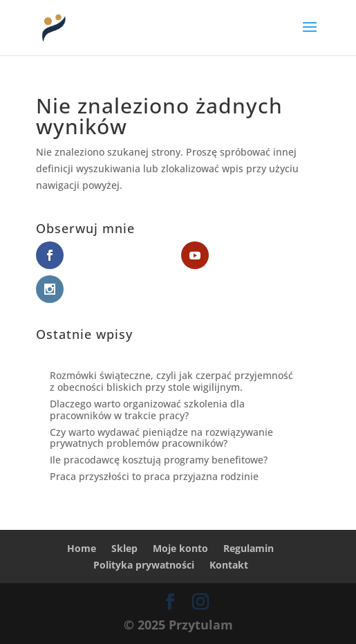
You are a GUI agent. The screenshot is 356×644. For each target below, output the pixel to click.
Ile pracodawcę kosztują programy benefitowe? (159, 460)
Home (82, 548)
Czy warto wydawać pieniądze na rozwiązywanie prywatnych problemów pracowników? (161, 438)
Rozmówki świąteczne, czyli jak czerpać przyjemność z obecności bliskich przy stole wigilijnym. (171, 381)
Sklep (124, 548)
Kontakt (229, 565)
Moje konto (180, 548)
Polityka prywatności (144, 565)
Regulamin (249, 548)
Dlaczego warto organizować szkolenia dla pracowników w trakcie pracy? (147, 410)
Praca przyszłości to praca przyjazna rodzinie (154, 476)
